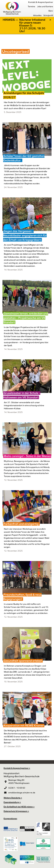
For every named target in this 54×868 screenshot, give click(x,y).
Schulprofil (48, 15)
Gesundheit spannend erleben (23, 661)
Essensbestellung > (12, 802)
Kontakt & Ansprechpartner (41, 2)
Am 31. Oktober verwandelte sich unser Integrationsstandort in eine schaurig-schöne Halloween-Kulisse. (24, 405)
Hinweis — (11, 20)
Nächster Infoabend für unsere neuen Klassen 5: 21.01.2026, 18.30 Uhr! (32, 25)
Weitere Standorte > (13, 798)
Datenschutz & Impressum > (16, 811)
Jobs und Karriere (45, 6)
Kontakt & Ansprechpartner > (17, 768)
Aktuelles (37, 15)
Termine (31, 6)
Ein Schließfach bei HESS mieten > (19, 807)
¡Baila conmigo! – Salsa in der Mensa (27, 456)
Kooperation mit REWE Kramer (24, 726)
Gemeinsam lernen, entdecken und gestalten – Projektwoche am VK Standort (26, 318)
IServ (51, 11)
